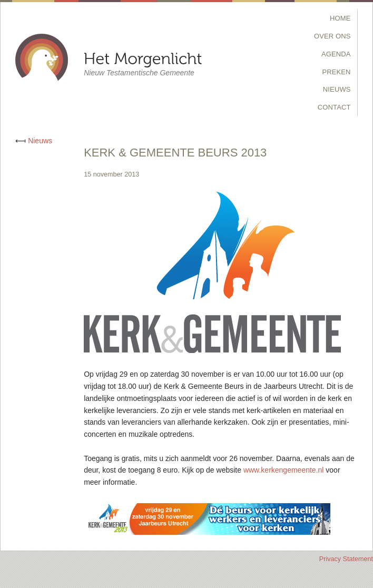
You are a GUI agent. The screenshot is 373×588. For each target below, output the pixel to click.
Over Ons (332, 36)
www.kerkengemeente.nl (284, 470)
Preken (336, 72)
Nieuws (337, 89)
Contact (334, 107)
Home (340, 18)
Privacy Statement (346, 559)
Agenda (336, 54)
